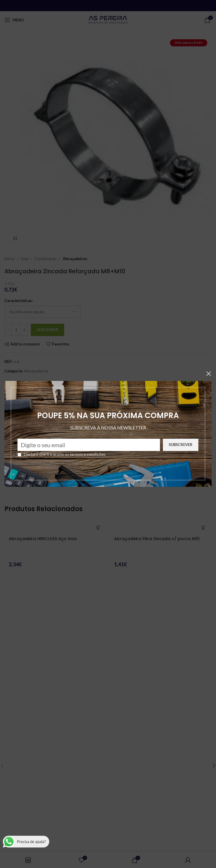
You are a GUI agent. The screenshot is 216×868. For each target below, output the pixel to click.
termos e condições (69, 454)
